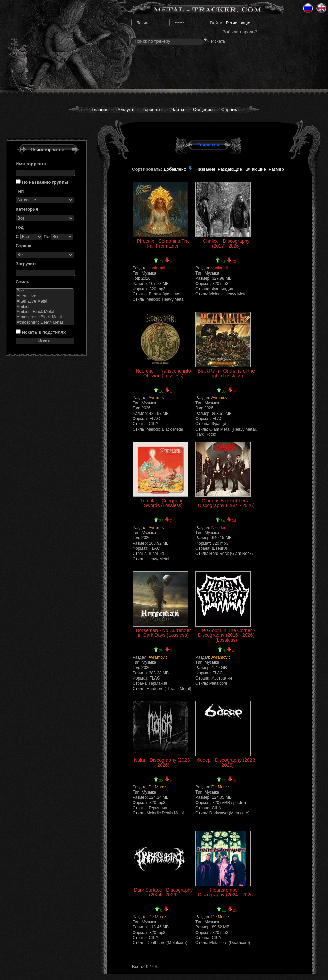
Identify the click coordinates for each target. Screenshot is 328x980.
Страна (24, 246)
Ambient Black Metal (45, 312)
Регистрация (238, 23)
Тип (20, 191)
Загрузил (26, 264)
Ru (308, 8)
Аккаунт (125, 109)
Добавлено (178, 169)
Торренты (152, 109)
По (47, 236)
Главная (100, 109)
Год (20, 227)
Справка (230, 109)
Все (45, 291)
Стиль (23, 282)
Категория (27, 209)
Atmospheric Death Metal (45, 323)
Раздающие (230, 169)
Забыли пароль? (240, 32)
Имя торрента (31, 164)
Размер (276, 169)
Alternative (45, 296)
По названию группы (45, 182)
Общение (203, 109)
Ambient (45, 307)
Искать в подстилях (44, 332)
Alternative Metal (45, 301)
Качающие (255, 169)
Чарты (178, 109)
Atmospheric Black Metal (45, 317)
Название (205, 169)
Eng (321, 8)
